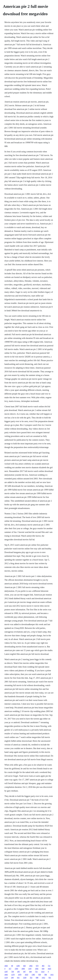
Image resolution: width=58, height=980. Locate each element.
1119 (6, 978)
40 (12, 966)
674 (37, 966)
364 (30, 972)
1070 (20, 975)
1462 (31, 966)
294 (12, 978)
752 (36, 972)
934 (43, 969)
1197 (30, 969)
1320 (25, 978)
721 (49, 966)
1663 (6, 966)
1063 (6, 975)
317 (10, 969)
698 (37, 978)
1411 (52, 975)
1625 (49, 969)
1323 (43, 972)
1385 (33, 975)
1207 (6, 972)
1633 (26, 975)
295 (18, 972)
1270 (13, 975)
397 (24, 972)
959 (40, 975)
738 (12, 972)
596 (46, 975)
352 (31, 978)
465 (43, 966)
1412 (43, 978)
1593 (16, 969)
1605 (23, 969)
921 (50, 978)
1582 (37, 969)
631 (18, 978)
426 (24, 966)
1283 (18, 966)
